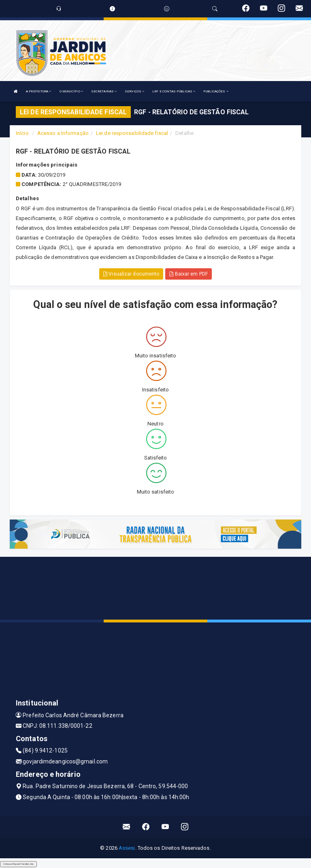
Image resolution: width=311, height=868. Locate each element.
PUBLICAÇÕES (216, 91)
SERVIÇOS (134, 91)
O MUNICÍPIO (71, 91)
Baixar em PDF (189, 274)
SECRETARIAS (104, 91)
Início (22, 133)
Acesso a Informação (63, 133)
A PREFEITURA (38, 91)
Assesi (127, 848)
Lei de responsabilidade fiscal (132, 133)
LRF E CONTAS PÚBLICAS (174, 91)
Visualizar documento (131, 274)
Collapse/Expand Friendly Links (18, 864)
